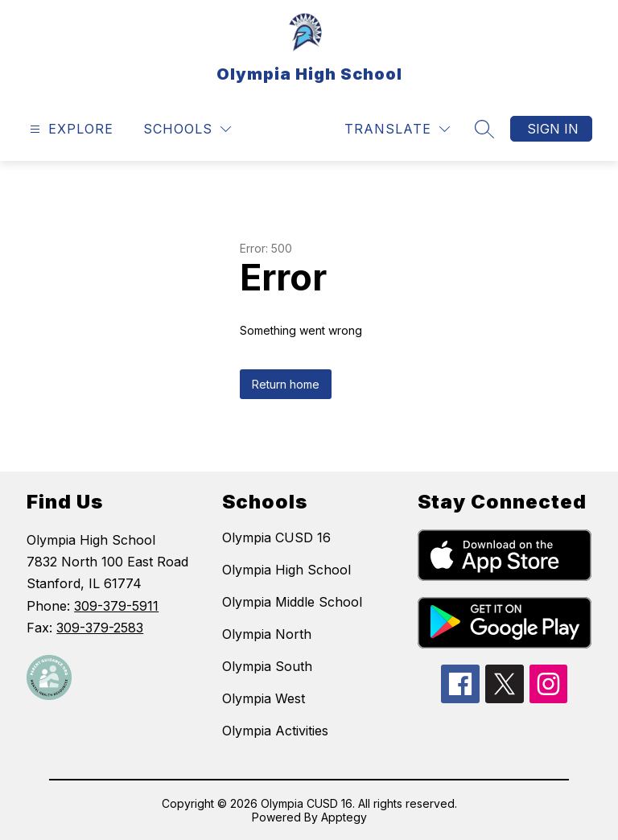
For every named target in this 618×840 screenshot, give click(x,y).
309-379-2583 (100, 628)
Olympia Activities (275, 731)
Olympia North (267, 634)
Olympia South (267, 666)
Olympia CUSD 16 (276, 537)
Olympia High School (286, 570)
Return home (286, 384)
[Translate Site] (397, 129)
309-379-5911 (116, 606)
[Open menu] (70, 129)
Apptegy (344, 817)
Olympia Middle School (292, 602)
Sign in (553, 129)
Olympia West (264, 698)
